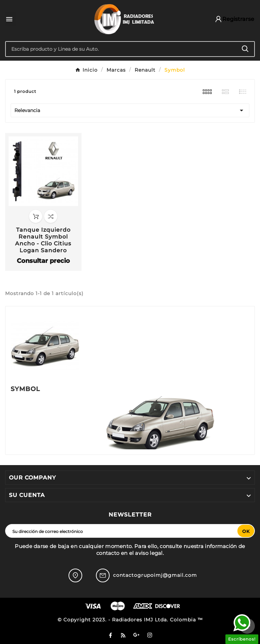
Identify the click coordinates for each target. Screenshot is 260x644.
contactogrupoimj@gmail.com (155, 575)
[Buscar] (121, 49)
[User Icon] (231, 19)
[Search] (245, 49)
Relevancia (130, 110)
